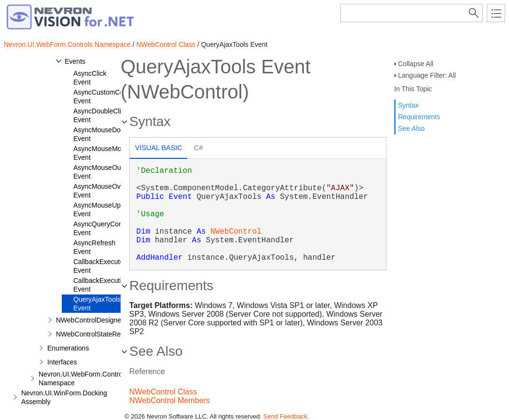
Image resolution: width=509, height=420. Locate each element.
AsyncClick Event (90, 78)
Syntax (408, 105)
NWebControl (236, 232)
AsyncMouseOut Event (98, 172)
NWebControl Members (170, 400)
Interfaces (62, 362)
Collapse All (416, 64)
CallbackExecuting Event (101, 285)
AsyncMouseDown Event (101, 134)
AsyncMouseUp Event (97, 210)
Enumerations (68, 348)
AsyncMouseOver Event (100, 191)
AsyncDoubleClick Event (101, 115)
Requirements (419, 117)
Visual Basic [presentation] (159, 148)
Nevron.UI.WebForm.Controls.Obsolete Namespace (97, 378)
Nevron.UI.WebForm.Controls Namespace (67, 44)
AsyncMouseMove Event (101, 153)
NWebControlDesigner (90, 320)
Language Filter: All (427, 75)
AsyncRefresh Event (94, 247)
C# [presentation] (198, 148)
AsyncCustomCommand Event (110, 97)
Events (75, 61)
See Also (411, 128)
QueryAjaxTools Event (97, 304)
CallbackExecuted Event (100, 266)
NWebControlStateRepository (100, 334)
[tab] (158, 149)
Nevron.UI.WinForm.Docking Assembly (64, 397)
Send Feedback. (286, 416)
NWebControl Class (166, 44)
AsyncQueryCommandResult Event (117, 228)
